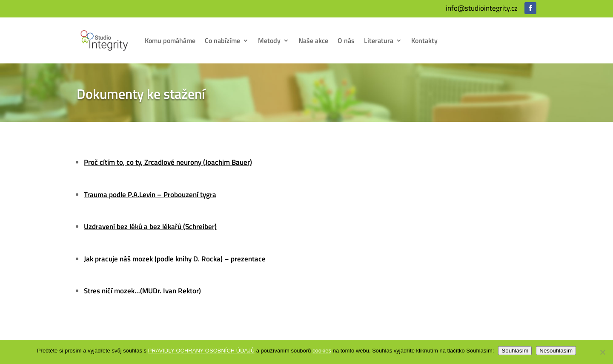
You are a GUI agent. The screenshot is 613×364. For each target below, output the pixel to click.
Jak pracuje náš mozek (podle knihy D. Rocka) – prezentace (175, 259)
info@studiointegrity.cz (482, 8)
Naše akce (313, 40)
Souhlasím (515, 351)
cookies (322, 351)
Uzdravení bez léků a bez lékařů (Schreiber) (150, 226)
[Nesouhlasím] (602, 352)
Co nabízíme (222, 40)
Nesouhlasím (556, 351)
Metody (269, 40)
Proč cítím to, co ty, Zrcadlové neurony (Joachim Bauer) (168, 162)
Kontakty (424, 40)
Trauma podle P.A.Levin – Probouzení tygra (150, 195)
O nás (346, 40)
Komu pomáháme (170, 40)
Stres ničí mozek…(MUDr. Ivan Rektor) (142, 291)
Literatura (379, 40)
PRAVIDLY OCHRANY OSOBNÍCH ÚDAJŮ (201, 351)
